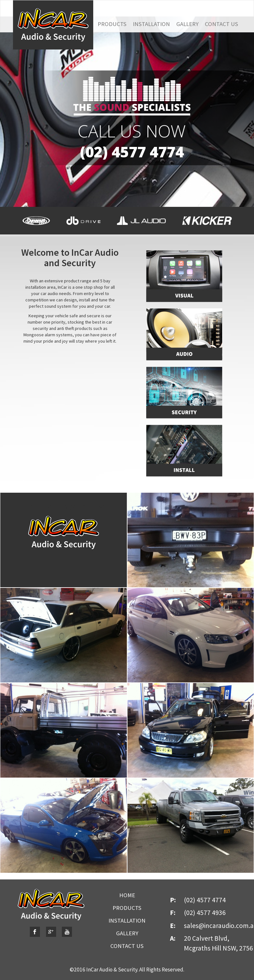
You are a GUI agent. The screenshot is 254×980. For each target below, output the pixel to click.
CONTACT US (221, 24)
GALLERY (187, 24)
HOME (127, 895)
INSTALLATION (151, 24)
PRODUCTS (112, 24)
